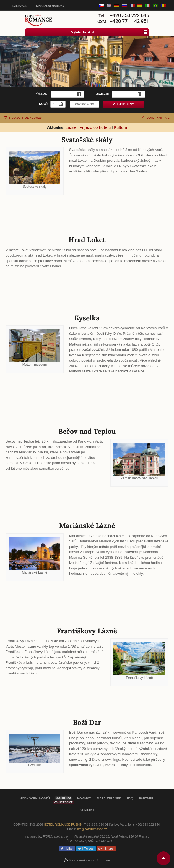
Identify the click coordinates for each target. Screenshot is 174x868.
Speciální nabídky (50, 6)
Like (69, 849)
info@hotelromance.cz (92, 829)
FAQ (130, 798)
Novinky (84, 798)
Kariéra (63, 798)
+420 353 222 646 (129, 15)
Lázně (71, 127)
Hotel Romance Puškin (63, 825)
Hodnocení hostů (35, 798)
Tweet (88, 849)
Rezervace (19, 6)
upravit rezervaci (24, 118)
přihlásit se (156, 118)
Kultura (120, 127)
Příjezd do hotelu (95, 127)
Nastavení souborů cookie (90, 860)
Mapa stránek (109, 798)
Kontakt (87, 810)
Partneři (146, 798)
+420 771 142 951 (129, 21)
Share (108, 849)
